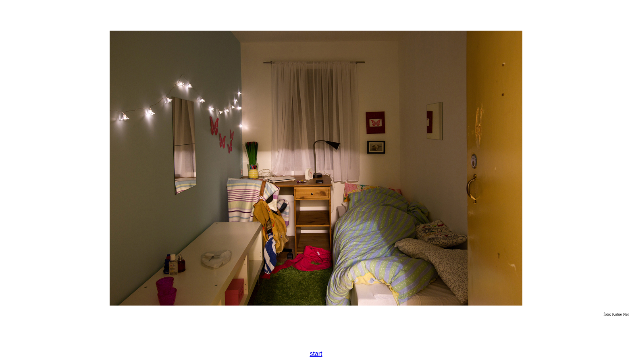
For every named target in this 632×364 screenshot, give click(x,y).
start (316, 354)
